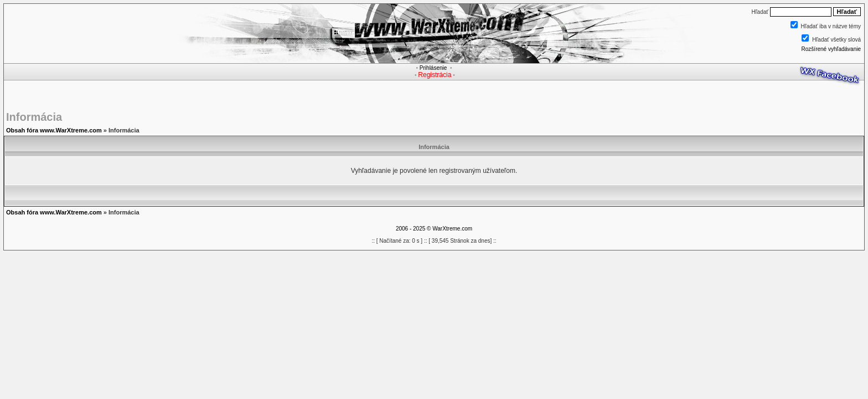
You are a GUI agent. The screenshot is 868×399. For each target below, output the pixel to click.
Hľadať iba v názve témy (831, 26)
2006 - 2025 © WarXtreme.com (434, 229)
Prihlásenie (433, 68)
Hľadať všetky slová (836, 40)
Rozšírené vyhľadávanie (831, 49)
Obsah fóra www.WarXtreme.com (54, 130)
